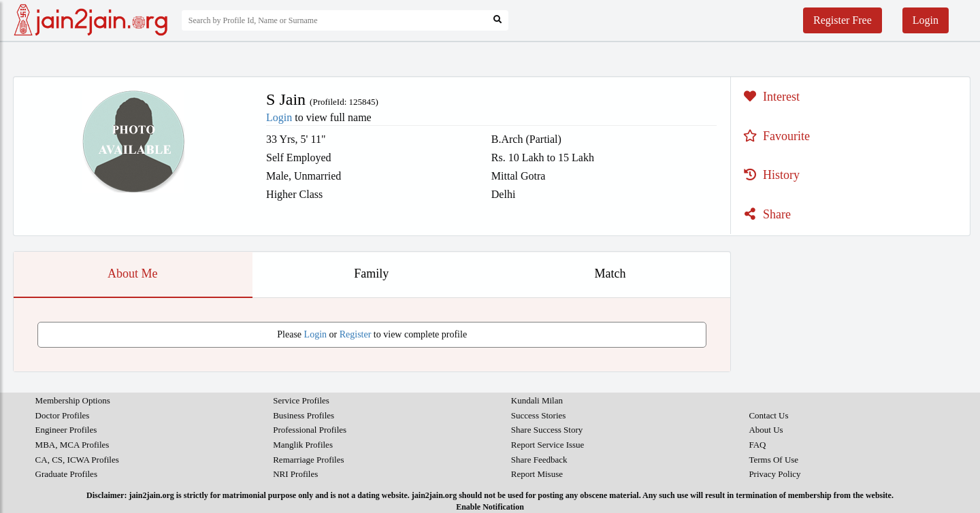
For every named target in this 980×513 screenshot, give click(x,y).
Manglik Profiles (303, 445)
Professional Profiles (310, 430)
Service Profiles (301, 400)
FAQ (757, 445)
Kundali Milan (537, 400)
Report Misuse (537, 474)
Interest (770, 97)
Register (356, 334)
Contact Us (768, 415)
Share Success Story (547, 430)
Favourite (775, 136)
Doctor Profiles (63, 415)
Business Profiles (304, 415)
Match (610, 274)
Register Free (843, 20)
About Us (766, 430)
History (770, 175)
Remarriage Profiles (308, 460)
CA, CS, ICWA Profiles (77, 460)
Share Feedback (539, 460)
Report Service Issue (548, 445)
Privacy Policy (774, 474)
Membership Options (73, 400)
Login (926, 20)
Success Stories (539, 415)
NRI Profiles (295, 474)
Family (371, 274)
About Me (133, 274)
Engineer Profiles (66, 430)
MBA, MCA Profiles (72, 445)
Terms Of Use (773, 460)
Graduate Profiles (66, 474)
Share (765, 214)
